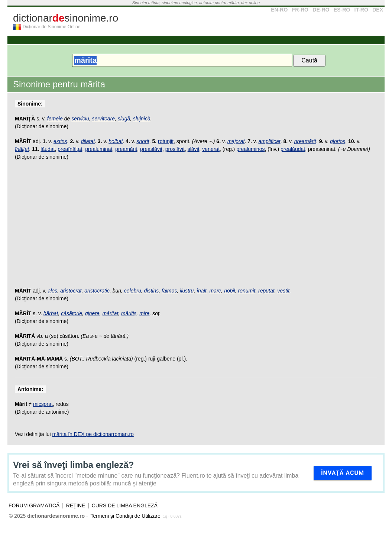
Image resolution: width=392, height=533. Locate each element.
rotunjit (166, 141)
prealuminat (99, 149)
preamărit (305, 141)
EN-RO (279, 10)
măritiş (129, 313)
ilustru (187, 291)
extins (60, 141)
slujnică (142, 119)
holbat (116, 141)
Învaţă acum (343, 473)
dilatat (88, 141)
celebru (133, 291)
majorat (236, 141)
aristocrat (71, 291)
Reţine (76, 505)
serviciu (80, 119)
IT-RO (361, 10)
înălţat (22, 149)
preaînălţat (70, 149)
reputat (266, 291)
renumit (247, 291)
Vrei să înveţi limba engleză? (73, 465)
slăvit (194, 149)
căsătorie (72, 313)
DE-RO (321, 10)
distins (152, 291)
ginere (92, 313)
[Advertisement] (196, 227)
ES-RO (342, 10)
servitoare (103, 119)
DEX (378, 10)
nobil (230, 291)
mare (215, 291)
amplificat (269, 141)
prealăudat (293, 149)
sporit (143, 141)
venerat (211, 149)
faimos (169, 291)
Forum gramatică (34, 505)
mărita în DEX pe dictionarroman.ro (93, 434)
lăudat (48, 149)
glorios (338, 141)
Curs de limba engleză (125, 505)
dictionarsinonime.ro (66, 18)
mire (144, 313)
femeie (55, 119)
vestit (283, 291)
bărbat (51, 313)
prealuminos (250, 149)
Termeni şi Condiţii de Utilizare (125, 516)
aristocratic (97, 291)
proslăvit (175, 149)
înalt (201, 291)
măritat (111, 313)
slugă (124, 119)
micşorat (43, 404)
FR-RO (300, 10)
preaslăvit (151, 149)
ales (52, 291)
